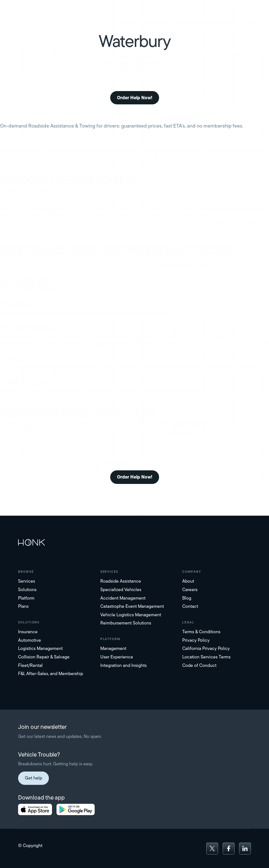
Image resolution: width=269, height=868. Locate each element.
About (188, 581)
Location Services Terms (206, 657)
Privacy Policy (196, 640)
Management (113, 648)
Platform (26, 598)
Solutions (27, 590)
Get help (33, 778)
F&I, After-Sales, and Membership (51, 674)
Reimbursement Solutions (126, 623)
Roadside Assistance (121, 581)
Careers (190, 590)
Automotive (30, 640)
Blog (187, 598)
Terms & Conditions (201, 632)
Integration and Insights (123, 665)
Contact (190, 606)
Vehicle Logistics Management (131, 615)
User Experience (117, 657)
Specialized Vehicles (121, 590)
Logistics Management (40, 648)
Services (27, 581)
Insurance (28, 632)
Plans (23, 606)
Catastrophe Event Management (132, 606)
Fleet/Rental (30, 665)
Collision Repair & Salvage (44, 657)
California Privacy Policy (206, 648)
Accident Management (123, 598)
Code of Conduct (199, 665)
